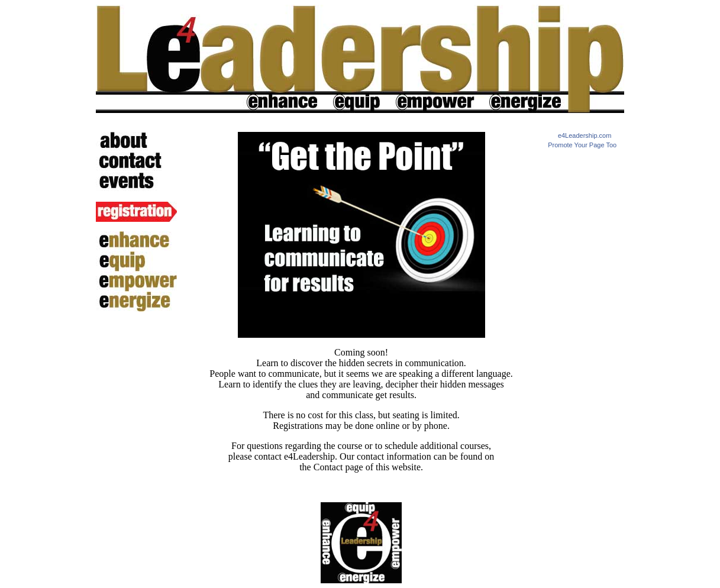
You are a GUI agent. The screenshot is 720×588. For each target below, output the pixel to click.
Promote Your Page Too (582, 145)
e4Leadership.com (585, 135)
